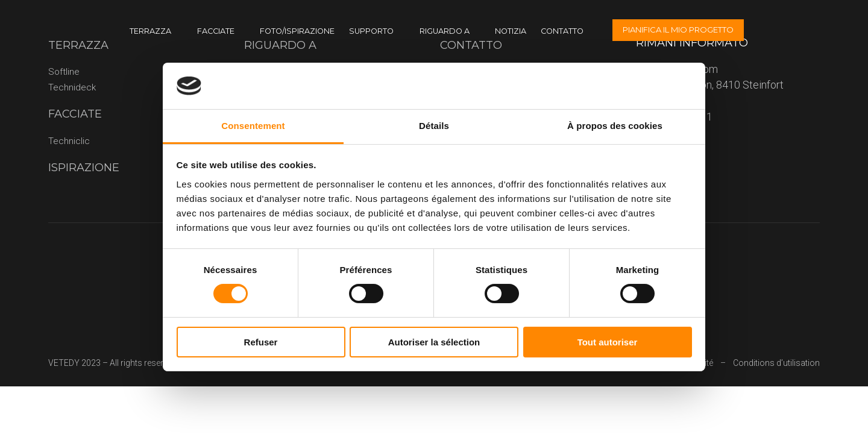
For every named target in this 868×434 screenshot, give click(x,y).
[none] (839, 30)
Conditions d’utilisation (776, 363)
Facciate (216, 31)
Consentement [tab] (253, 126)
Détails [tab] (434, 126)
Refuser (261, 342)
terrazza (150, 31)
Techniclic (69, 141)
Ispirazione (84, 168)
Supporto (371, 31)
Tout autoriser (608, 342)
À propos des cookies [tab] (615, 126)
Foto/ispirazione (297, 31)
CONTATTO (562, 31)
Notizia (511, 31)
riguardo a (445, 31)
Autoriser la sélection (434, 342)
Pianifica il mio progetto (678, 30)
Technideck (72, 87)
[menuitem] (839, 30)
